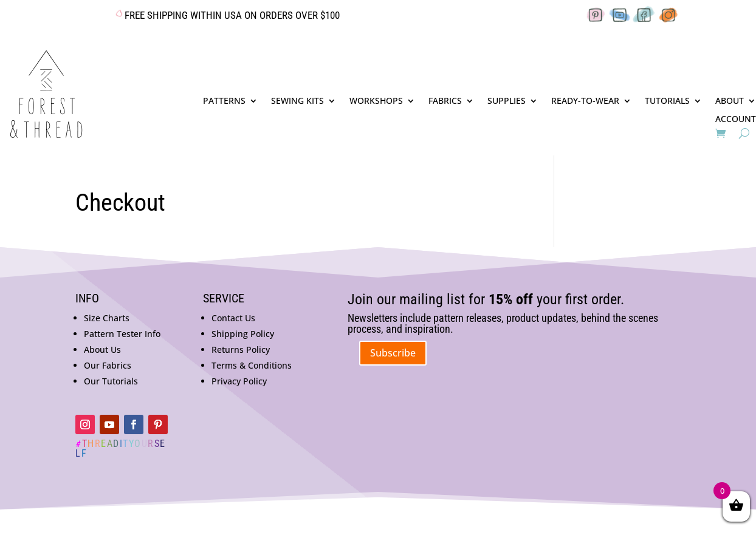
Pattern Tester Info (122, 334)
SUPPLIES (507, 101)
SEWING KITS (297, 101)
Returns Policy (241, 349)
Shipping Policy (243, 334)
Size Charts (107, 318)
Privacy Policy (239, 381)
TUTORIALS (667, 101)
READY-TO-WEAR (585, 101)
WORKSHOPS (376, 101)
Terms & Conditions (252, 365)
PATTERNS (224, 101)
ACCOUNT (736, 120)
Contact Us (233, 318)
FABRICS (445, 101)
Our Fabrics (108, 365)
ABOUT (730, 101)
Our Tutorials (111, 381)
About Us (102, 349)
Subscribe (393, 353)
